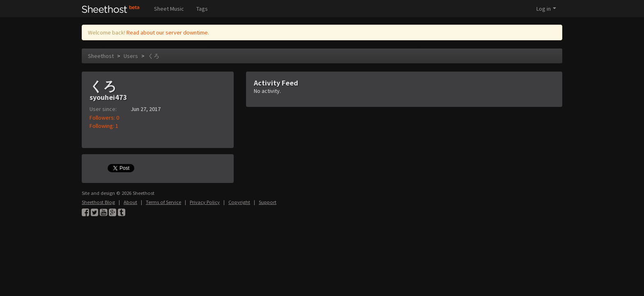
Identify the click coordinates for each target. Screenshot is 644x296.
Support (268, 202)
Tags (202, 9)
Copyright (239, 202)
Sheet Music (169, 9)
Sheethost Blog (98, 202)
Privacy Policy (205, 202)
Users (131, 56)
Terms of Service (163, 202)
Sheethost (101, 56)
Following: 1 (104, 126)
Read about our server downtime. (168, 32)
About (130, 202)
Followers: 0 (104, 118)
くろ (154, 56)
